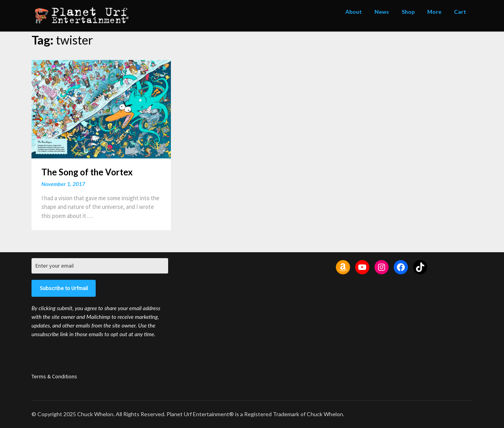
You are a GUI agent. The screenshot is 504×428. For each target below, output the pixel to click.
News (382, 12)
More (434, 12)
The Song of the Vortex (87, 172)
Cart (460, 12)
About (354, 12)
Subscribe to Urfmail (64, 288)
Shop (408, 12)
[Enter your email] (100, 266)
